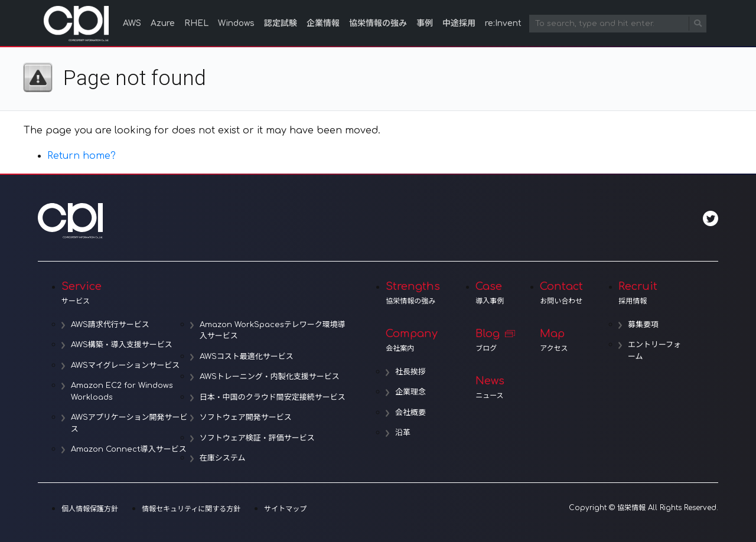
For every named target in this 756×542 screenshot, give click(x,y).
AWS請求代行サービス (110, 325)
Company (413, 340)
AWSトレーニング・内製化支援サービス (270, 377)
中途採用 (459, 23)
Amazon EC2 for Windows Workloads (122, 391)
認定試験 (281, 23)
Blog (490, 340)
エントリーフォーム (654, 351)
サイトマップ (285, 509)
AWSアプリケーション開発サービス (129, 423)
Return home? (82, 156)
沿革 (403, 433)
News (490, 387)
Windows (236, 23)
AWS (132, 23)
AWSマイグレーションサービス (125, 365)
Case (490, 293)
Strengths (413, 293)
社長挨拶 (410, 372)
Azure (163, 23)
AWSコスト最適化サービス (247, 357)
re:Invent (503, 23)
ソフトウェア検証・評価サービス (257, 438)
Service (206, 293)
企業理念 (410, 392)
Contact (561, 293)
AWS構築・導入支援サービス (122, 345)
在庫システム (223, 458)
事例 (425, 23)
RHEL (196, 23)
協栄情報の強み (378, 23)
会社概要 (410, 413)
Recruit (651, 293)
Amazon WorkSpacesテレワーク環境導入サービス (273, 331)
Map (561, 340)
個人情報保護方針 (90, 509)
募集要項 (643, 325)
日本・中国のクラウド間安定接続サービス (273, 397)
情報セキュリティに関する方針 (191, 509)
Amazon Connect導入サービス (129, 449)
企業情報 (323, 23)
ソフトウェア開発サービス (246, 417)
